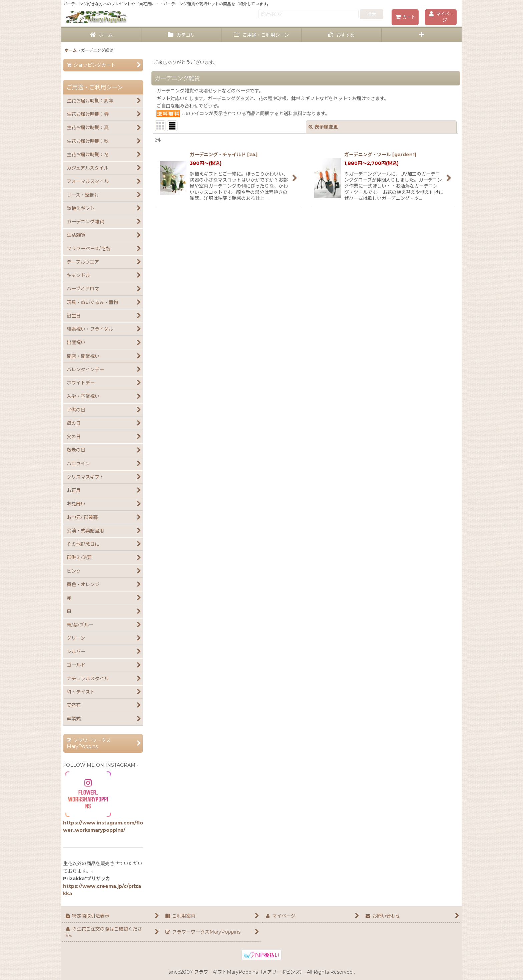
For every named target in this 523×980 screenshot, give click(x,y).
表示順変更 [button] (323, 127)
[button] (422, 35)
